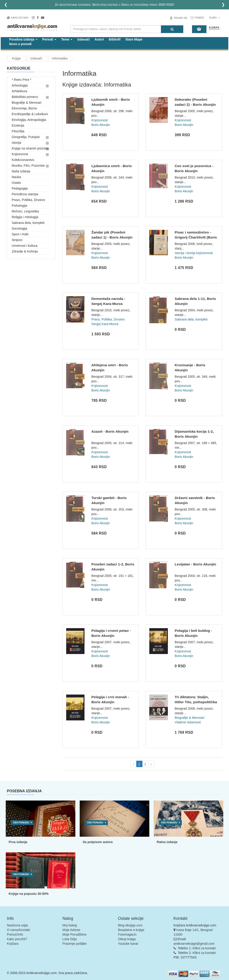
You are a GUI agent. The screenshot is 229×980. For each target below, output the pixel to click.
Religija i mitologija (25, 217)
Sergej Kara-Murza (105, 324)
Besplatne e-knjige (131, 930)
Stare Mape (134, 39)
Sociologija (19, 228)
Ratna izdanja (167, 842)
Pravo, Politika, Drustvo (28, 200)
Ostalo (16, 183)
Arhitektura (19, 91)
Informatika (60, 58)
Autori (99, 39)
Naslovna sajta (17, 925)
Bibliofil (115, 39)
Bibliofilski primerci (25, 97)
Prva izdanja (18, 842)
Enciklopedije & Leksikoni (30, 114)
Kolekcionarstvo (23, 160)
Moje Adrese (71, 930)
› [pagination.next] (151, 764)
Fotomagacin (127, 934)
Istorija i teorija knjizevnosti (194, 253)
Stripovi (17, 240)
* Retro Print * (22, 80)
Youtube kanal (128, 944)
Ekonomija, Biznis (24, 108)
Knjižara (13, 944)
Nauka (16, 177)
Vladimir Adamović (188, 722)
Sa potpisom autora (98, 842)
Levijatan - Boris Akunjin (195, 564)
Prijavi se (180, 18)
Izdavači (83, 39)
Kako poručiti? (17, 939)
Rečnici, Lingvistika (25, 211)
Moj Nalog (70, 925)
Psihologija (19, 206)
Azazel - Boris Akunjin (110, 431)
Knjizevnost (20, 154)
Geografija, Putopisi (26, 137)
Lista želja (70, 939)
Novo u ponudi (20, 44)
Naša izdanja (21, 171)
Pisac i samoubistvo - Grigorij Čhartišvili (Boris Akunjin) (196, 237)
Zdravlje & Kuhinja (25, 251)
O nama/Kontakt (18, 930)
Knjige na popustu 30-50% (29, 894)
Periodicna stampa (25, 194)
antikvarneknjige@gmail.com (194, 944)
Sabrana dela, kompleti (28, 223)
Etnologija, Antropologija (29, 120)
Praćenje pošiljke (75, 944)
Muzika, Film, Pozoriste (28, 166)
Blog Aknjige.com (130, 925)
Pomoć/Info (15, 934)
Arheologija (20, 85)
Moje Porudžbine (75, 934)
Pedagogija (20, 188)
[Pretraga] (172, 29)
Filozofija (18, 131)
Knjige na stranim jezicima (30, 148)
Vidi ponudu (21, 823)
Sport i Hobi (20, 234)
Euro (214, 18)
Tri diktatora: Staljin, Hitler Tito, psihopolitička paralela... (196, 702)
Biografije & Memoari (27, 103)
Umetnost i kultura (25, 246)
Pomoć (200, 18)
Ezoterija (18, 125)
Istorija (16, 143)
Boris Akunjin (101, 125)
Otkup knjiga (127, 939)
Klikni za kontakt (204, 948)
